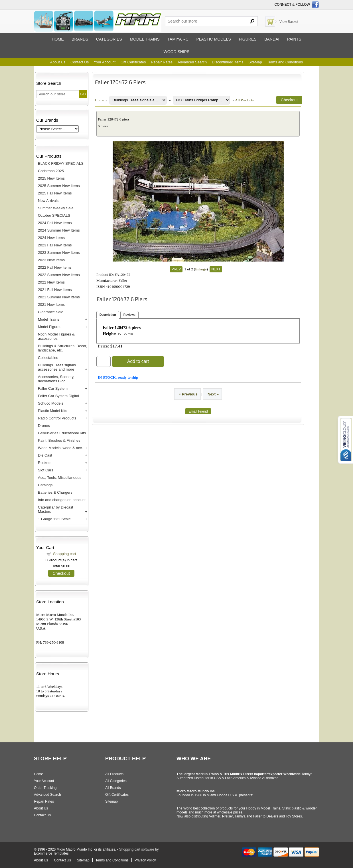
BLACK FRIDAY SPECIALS (61, 163)
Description (108, 315)
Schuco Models (51, 403)
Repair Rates (162, 62)
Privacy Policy (145, 860)
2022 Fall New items (55, 267)
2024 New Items (51, 238)
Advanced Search (192, 62)
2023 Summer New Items (59, 253)
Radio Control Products (57, 418)
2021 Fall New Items (55, 290)
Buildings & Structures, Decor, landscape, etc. (63, 348)
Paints (294, 39)
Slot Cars (45, 470)
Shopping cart (64, 554)
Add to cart (138, 361)
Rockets (45, 463)
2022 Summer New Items (59, 275)
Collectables (48, 358)
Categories (109, 39)
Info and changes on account (62, 500)
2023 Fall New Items (55, 245)
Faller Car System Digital (58, 396)
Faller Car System (53, 388)
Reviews (129, 315)
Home (58, 39)
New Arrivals (48, 201)
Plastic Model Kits (53, 411)
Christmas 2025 (51, 171)
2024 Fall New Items (55, 223)
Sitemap (111, 801)
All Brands (113, 788)
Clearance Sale (51, 312)
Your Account (105, 62)
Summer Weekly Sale (56, 208)
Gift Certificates (133, 62)
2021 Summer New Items (59, 297)
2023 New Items (51, 260)
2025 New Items (51, 178)
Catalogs (45, 485)
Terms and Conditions (285, 62)
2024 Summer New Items (59, 230)
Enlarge (201, 269)
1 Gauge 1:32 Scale (54, 519)
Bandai (272, 39)
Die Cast (45, 455)
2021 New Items (51, 305)
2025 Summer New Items (59, 186)
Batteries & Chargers (55, 492)
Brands (80, 39)
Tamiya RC (178, 39)
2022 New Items (51, 282)
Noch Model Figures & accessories (56, 336)
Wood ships (176, 52)
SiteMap (255, 62)
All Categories (116, 781)
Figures (247, 39)
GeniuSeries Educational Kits (62, 433)
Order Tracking (45, 788)
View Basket (289, 22)
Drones (44, 426)
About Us (58, 62)
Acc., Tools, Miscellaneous (60, 478)
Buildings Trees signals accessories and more (57, 367)
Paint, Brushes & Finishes (59, 440)
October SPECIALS (54, 215)
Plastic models (213, 39)
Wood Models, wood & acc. (60, 448)
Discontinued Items (228, 62)
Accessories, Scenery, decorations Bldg (56, 379)
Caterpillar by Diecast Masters (56, 509)
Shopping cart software (137, 849)
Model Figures (50, 327)
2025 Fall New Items (55, 193)
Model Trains (48, 319)
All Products (244, 100)
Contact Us (80, 62)
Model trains (145, 39)
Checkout (61, 573)
